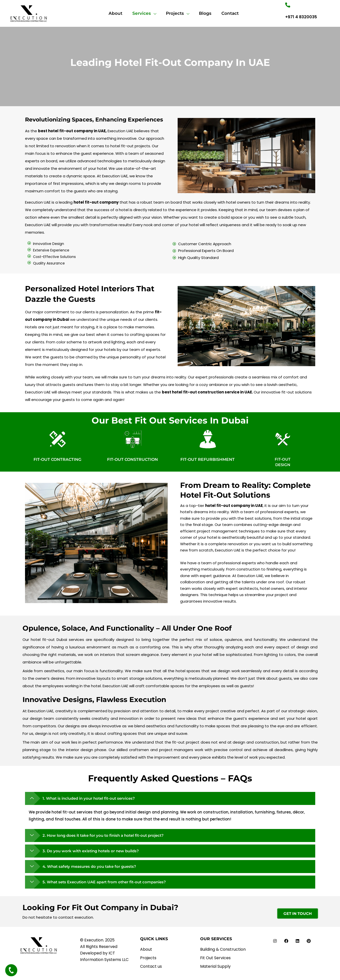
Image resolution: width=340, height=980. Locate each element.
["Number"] (288, 5)
